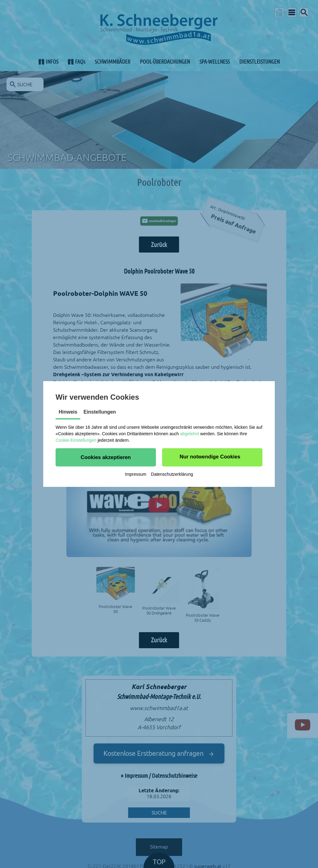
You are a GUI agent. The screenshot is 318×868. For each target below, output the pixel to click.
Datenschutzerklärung (172, 474)
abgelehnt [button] (190, 434)
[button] (106, 457)
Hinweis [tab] (68, 412)
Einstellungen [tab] (100, 412)
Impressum (136, 474)
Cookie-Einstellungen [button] (76, 440)
